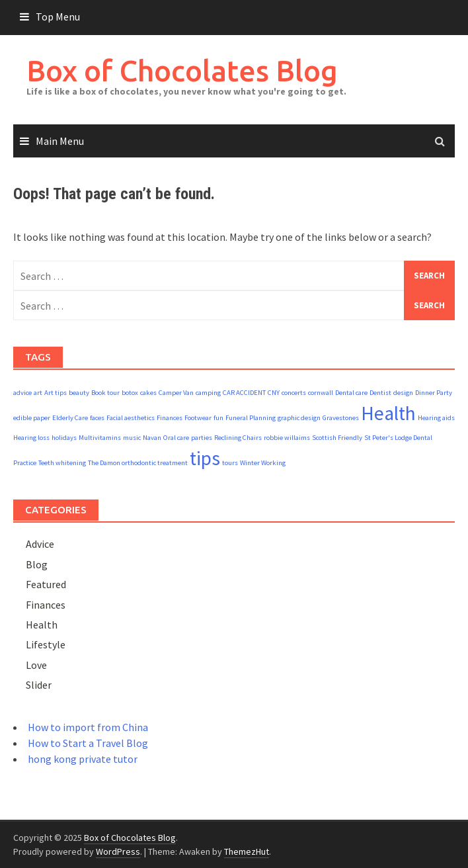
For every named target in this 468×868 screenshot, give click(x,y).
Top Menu (58, 17)
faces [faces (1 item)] (97, 418)
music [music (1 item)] (132, 438)
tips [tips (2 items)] (205, 458)
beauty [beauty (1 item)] (79, 393)
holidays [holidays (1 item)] (64, 438)
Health (42, 625)
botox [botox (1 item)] (130, 393)
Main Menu (60, 141)
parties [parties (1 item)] (202, 438)
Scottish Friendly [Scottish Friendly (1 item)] (337, 438)
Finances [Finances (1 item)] (170, 418)
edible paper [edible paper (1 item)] (32, 418)
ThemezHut (247, 851)
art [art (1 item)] (38, 393)
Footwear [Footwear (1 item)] (198, 418)
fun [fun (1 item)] (218, 418)
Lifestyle (46, 644)
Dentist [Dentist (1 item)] (380, 393)
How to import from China (88, 727)
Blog (37, 564)
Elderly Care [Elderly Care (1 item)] (70, 418)
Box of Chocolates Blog (182, 70)
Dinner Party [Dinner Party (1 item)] (434, 393)
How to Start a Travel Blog (88, 743)
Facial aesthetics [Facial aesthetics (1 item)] (131, 418)
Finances (46, 605)
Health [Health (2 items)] (388, 413)
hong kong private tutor (83, 759)
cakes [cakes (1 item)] (148, 393)
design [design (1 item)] (403, 393)
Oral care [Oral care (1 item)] (176, 438)
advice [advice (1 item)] (22, 393)
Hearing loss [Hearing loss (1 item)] (31, 438)
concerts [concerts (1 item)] (294, 393)
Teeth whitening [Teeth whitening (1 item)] (62, 463)
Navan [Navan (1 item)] (152, 438)
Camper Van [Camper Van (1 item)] (176, 393)
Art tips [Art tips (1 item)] (56, 393)
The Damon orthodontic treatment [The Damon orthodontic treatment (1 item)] (138, 463)
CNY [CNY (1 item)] (274, 393)
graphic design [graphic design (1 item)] (299, 418)
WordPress (118, 851)
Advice (40, 544)
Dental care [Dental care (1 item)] (351, 393)
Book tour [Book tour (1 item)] (105, 393)
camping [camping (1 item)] (208, 393)
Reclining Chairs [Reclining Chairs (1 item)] (238, 438)
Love (36, 665)
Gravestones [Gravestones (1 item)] (341, 418)
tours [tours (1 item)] (230, 463)
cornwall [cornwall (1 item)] (321, 393)
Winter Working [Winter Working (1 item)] (263, 463)
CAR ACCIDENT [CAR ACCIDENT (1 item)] (244, 393)
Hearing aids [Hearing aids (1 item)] (436, 418)
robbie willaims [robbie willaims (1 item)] (287, 438)
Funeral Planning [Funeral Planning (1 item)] (251, 418)
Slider (39, 685)
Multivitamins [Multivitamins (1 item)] (100, 438)
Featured (46, 584)
